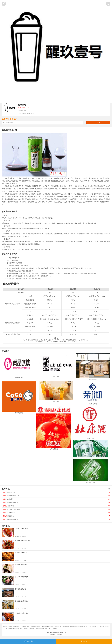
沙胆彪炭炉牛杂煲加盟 (12, 509)
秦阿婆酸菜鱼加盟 (11, 502)
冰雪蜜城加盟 (9, 513)
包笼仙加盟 (9, 506)
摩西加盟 (8, 499)
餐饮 (29, 114)
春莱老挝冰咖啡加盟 (11, 496)
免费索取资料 (28, 641)
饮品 (33, 114)
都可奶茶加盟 (9, 492)
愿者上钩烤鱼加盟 (11, 519)
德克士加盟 (9, 516)
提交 (98, 123)
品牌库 (24, 114)
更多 (109, 489)
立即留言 (84, 641)
